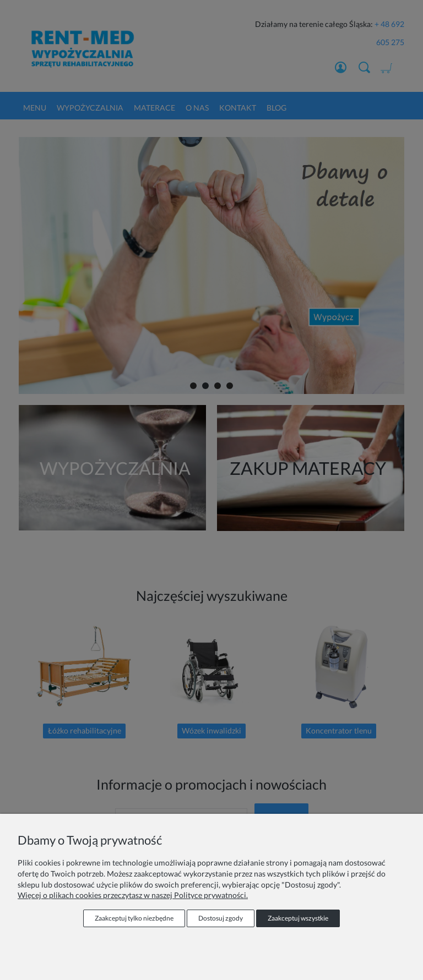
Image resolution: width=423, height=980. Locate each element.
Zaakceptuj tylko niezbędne (134, 918)
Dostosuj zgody (221, 918)
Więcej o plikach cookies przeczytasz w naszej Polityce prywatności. (133, 895)
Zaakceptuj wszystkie (298, 918)
